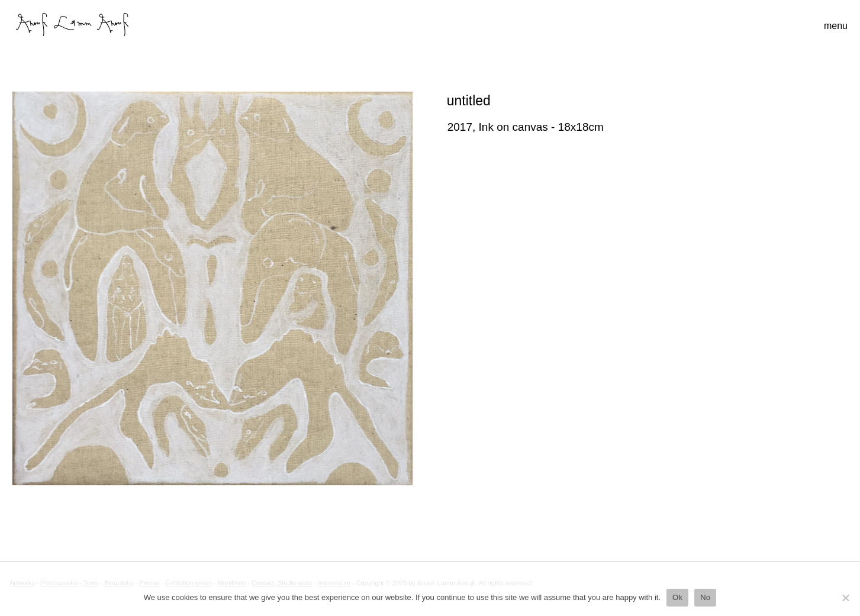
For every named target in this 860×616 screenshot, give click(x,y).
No (705, 597)
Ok (677, 597)
